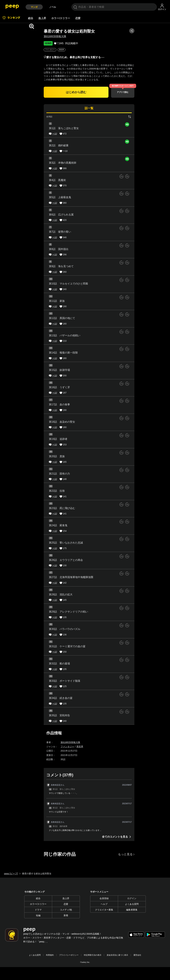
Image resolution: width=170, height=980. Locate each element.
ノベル (53, 7)
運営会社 (137, 955)
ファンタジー (67, 50)
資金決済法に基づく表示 (117, 955)
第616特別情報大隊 (72, 36)
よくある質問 (132, 904)
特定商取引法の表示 (93, 955)
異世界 (79, 50)
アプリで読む (140, 92)
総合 (31, 18)
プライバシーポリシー (69, 955)
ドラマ (38, 910)
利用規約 (50, 955)
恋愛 (78, 18)
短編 (38, 915)
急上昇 (42, 18)
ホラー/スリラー (61, 18)
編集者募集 (132, 910)
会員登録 (104, 898)
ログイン (132, 898)
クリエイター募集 (104, 910)
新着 (66, 915)
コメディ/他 (66, 910)
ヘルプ (104, 904)
